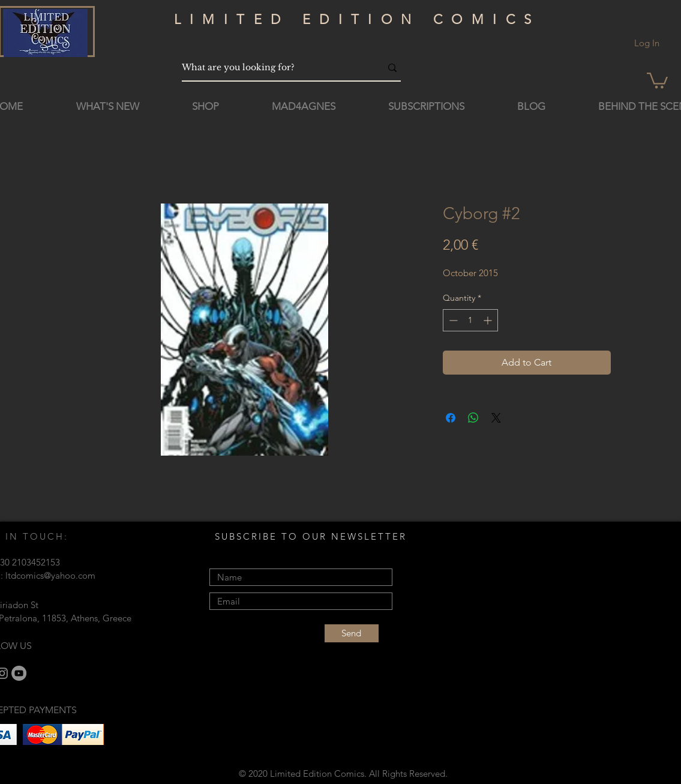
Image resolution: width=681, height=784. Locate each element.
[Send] (352, 633)
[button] (657, 80)
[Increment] (489, 320)
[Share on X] (496, 418)
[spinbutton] (470, 320)
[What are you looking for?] (272, 68)
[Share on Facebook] (451, 418)
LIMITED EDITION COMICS (357, 20)
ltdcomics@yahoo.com (50, 575)
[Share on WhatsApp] (473, 418)
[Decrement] (452, 320)
